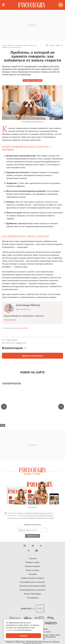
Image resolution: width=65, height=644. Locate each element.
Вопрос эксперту (32, 570)
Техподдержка (32, 598)
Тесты (61, 5)
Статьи (4, 45)
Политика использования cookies (32, 586)
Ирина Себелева (12, 340)
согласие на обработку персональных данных (34, 513)
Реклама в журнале (33, 566)
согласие (10, 630)
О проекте (33, 558)
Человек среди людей (33, 80)
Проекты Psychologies (32, 594)
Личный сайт (10, 320)
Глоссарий (32, 574)
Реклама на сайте (33, 562)
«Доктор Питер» (23, 328)
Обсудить (50, 45)
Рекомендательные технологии (32, 590)
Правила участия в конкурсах (32, 578)
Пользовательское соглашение (32, 582)
